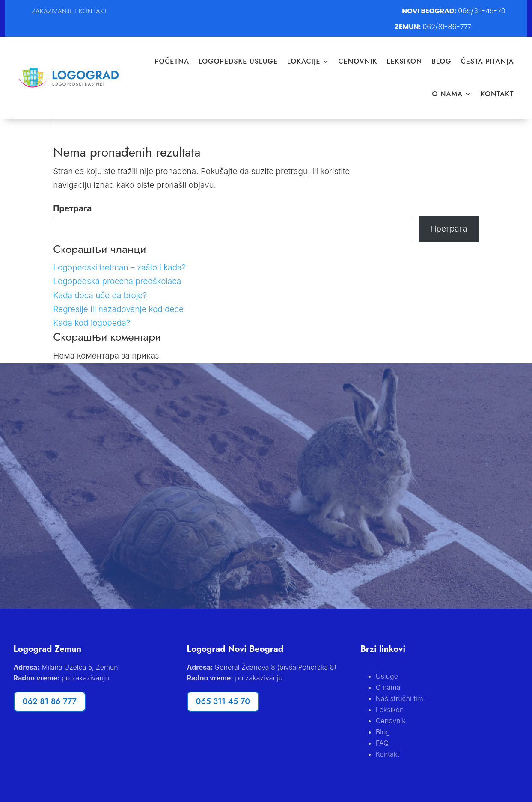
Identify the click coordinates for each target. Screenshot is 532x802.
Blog (441, 61)
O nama (447, 94)
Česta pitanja (487, 61)
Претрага (72, 209)
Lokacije (304, 61)
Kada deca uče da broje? (100, 296)
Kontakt (497, 94)
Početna (172, 61)
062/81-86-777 (447, 27)
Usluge (387, 676)
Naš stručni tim (400, 698)
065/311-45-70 (481, 11)
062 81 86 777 (50, 702)
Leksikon (405, 61)
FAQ (382, 743)
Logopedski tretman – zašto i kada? (119, 268)
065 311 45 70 (223, 702)
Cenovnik (358, 61)
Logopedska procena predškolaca (117, 281)
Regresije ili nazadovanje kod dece (118, 309)
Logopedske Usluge (238, 61)
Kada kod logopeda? (92, 323)
